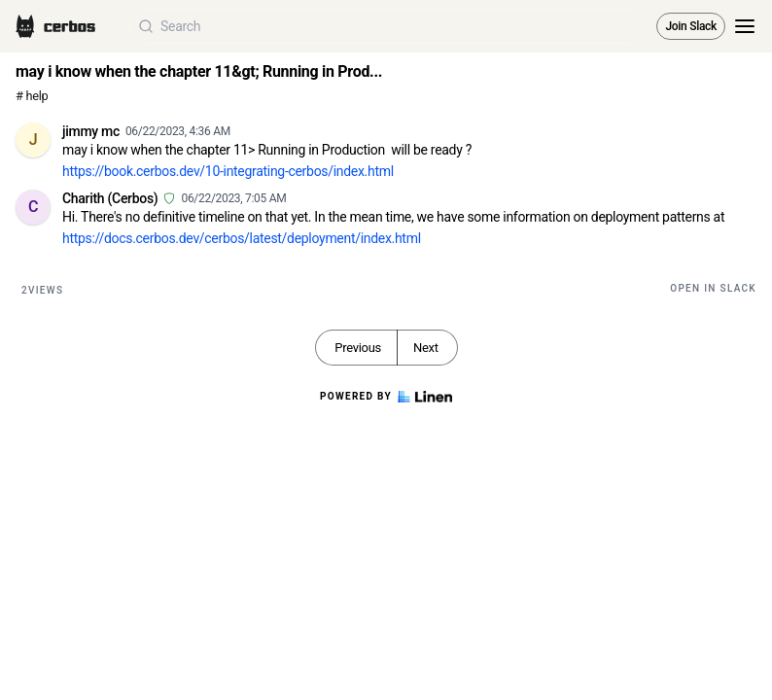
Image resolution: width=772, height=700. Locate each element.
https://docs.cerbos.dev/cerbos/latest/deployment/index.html (242, 238)
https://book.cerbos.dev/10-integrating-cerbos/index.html (228, 171)
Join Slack (691, 26)
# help (32, 96)
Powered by (386, 397)
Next (426, 348)
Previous (358, 348)
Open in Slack (713, 288)
